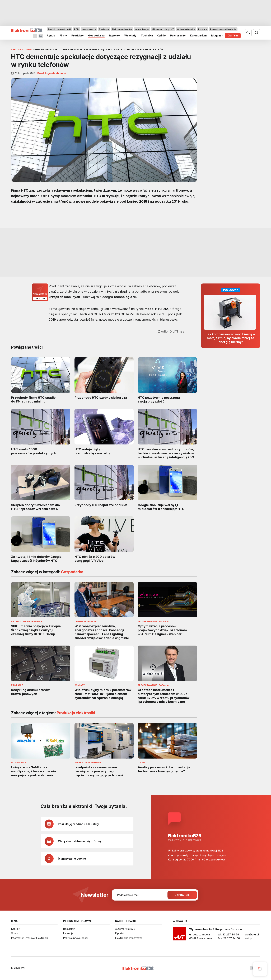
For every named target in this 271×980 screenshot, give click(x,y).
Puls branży (178, 35)
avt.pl (249, 938)
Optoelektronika (186, 29)
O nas (14, 933)
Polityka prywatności (76, 938)
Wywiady (130, 35)
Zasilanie (104, 29)
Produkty (78, 35)
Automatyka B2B (125, 929)
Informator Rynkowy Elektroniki (30, 938)
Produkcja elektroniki (59, 29)
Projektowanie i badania (223, 29)
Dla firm (233, 35)
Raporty (114, 35)
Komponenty (89, 29)
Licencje (68, 933)
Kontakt (16, 929)
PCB (76, 29)
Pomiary (203, 29)
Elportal (120, 933)
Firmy (63, 35)
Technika (147, 35)
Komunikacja (142, 29)
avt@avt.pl (252, 934)
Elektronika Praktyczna (129, 938)
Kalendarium (198, 35)
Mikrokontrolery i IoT (163, 29)
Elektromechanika (122, 29)
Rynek (51, 35)
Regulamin (69, 929)
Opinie (162, 35)
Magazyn (217, 35)
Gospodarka (96, 35)
